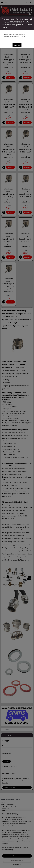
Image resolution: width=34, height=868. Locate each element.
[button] (17, 45)
